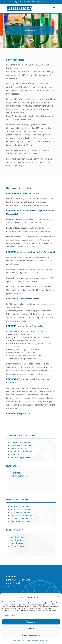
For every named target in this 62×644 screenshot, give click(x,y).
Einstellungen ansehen (31, 635)
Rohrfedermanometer (21, 506)
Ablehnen (31, 628)
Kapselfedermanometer (21, 513)
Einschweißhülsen (19, 540)
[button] (58, 597)
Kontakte (15, 455)
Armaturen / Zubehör (20, 522)
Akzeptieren (31, 622)
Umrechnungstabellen (21, 458)
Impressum (46, 640)
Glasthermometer (19, 448)
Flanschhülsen (17, 543)
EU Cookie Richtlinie (19, 640)
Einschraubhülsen (19, 537)
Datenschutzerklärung (34, 640)
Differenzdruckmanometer (23, 516)
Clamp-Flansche (18, 546)
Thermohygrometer (19, 476)
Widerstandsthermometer (22, 452)
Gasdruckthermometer (21, 445)
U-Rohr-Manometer (19, 519)
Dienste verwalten (10, 615)
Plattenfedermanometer (22, 509)
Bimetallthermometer (20, 442)
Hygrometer (16, 473)
